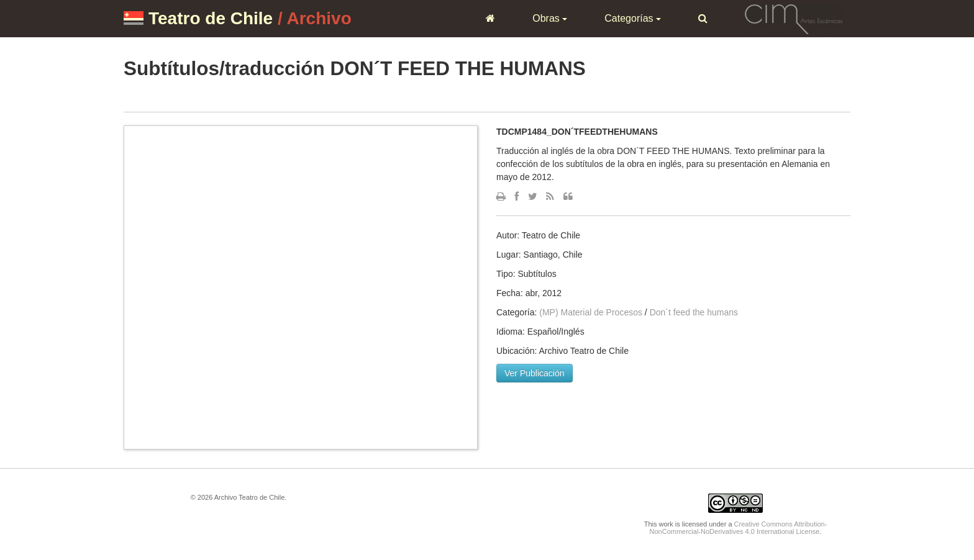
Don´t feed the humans (694, 312)
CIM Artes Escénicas (794, 18)
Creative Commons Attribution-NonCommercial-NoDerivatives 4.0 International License (739, 528)
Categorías (633, 18)
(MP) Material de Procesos (591, 312)
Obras (550, 18)
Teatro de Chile (211, 18)
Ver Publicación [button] (535, 373)
